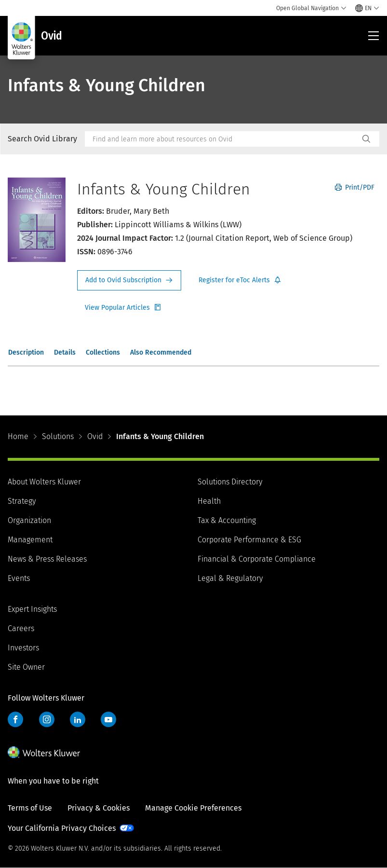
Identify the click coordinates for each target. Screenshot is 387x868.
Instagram (47, 719)
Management (30, 540)
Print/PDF (355, 187)
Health (209, 501)
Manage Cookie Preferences (193, 808)
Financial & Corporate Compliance (257, 559)
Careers (21, 628)
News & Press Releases (47, 559)
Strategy (22, 501)
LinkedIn (78, 719)
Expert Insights (32, 609)
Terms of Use (30, 808)
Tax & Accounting (227, 520)
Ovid (95, 436)
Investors (23, 648)
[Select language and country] (367, 8)
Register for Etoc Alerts (240, 280)
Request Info (129, 280)
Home (18, 436)
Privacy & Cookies (99, 808)
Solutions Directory (230, 482)
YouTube (108, 719)
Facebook (15, 719)
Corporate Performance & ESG (249, 540)
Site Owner (26, 667)
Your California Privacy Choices (62, 828)
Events (19, 578)
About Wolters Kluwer (44, 482)
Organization (29, 520)
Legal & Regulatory (230, 578)
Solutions (58, 436)
